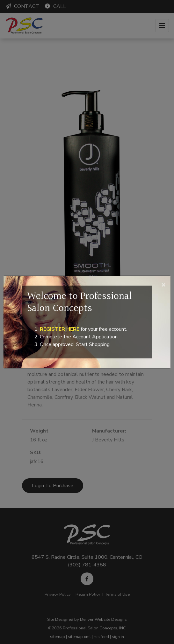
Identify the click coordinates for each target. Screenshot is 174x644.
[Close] (163, 284)
